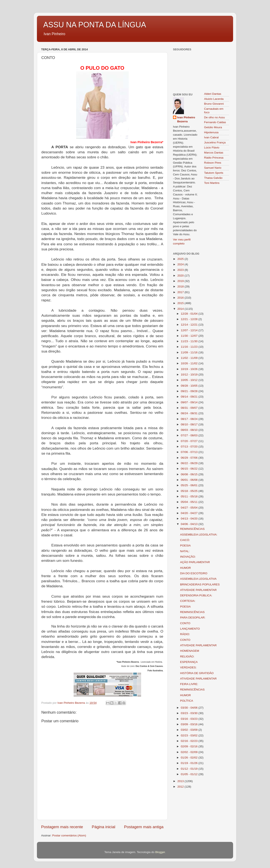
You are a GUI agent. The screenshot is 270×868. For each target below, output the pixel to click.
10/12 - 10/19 (190, 375)
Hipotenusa (211, 132)
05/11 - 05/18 (190, 496)
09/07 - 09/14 (190, 402)
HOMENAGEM (190, 651)
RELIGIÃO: (187, 656)
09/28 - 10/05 (190, 386)
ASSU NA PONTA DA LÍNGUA (95, 25)
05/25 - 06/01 (190, 485)
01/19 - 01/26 (190, 763)
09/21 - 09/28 (190, 391)
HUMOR (186, 568)
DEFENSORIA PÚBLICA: (196, 595)
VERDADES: (188, 667)
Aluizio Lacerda (214, 99)
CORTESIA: (188, 601)
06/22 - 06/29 (190, 463)
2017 (181, 292)
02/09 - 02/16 (190, 746)
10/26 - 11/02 (190, 363)
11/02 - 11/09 (190, 358)
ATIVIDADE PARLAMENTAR (198, 590)
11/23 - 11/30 (190, 341)
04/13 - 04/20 (190, 519)
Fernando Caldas (215, 122)
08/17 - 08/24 (190, 419)
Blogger (160, 852)
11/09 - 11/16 (190, 352)
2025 (181, 259)
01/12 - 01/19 (190, 769)
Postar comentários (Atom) (69, 835)
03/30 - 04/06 (190, 708)
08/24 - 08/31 (190, 413)
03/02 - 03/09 (190, 730)
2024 (181, 264)
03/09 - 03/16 (190, 724)
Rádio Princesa (214, 158)
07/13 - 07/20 (190, 447)
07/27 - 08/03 (190, 435)
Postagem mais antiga (144, 827)
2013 (181, 781)
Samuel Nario (213, 168)
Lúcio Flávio (212, 148)
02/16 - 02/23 (190, 741)
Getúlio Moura (213, 127)
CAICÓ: (185, 540)
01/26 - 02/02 (190, 758)
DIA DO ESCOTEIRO (194, 573)
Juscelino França (215, 142)
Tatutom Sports (214, 173)
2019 (181, 281)
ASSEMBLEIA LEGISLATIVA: (199, 535)
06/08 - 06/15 (190, 474)
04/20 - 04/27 (190, 513)
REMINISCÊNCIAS (192, 529)
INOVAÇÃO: (188, 557)
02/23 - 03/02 (190, 735)
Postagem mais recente (62, 827)
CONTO (185, 623)
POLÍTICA (187, 701)
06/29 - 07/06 (190, 458)
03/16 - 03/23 (190, 719)
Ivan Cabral (211, 137)
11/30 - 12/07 (190, 336)
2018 (181, 286)
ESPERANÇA (189, 662)
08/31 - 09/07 (190, 408)
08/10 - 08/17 (190, 424)
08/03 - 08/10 (190, 430)
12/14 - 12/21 (190, 325)
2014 (181, 309)
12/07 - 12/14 (190, 330)
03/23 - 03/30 (190, 713)
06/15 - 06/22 (190, 469)
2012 (181, 787)
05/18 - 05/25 (190, 491)
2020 (181, 276)
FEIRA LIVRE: (189, 684)
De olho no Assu (215, 117)
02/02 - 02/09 (190, 752)
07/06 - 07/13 (190, 452)
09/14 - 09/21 (190, 397)
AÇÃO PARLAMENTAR (195, 562)
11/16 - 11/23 (190, 347)
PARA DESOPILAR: (193, 618)
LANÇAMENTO (190, 629)
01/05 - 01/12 (190, 774)
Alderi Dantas (213, 94)
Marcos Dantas (214, 153)
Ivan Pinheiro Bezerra (186, 119)
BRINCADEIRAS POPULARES (200, 584)
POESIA (185, 546)
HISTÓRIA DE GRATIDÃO (197, 673)
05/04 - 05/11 (190, 502)
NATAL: (185, 551)
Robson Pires (213, 163)
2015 (181, 303)
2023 (181, 270)
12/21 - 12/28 (190, 319)
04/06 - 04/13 (190, 524)
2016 (181, 298)
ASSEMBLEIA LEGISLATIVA (198, 579)
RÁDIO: (185, 634)
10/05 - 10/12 (190, 380)
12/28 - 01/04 (190, 314)
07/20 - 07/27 (190, 441)
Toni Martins (212, 183)
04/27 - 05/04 (190, 508)
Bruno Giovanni (214, 104)
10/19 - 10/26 (190, 369)
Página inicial (103, 827)
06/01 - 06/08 (190, 480)
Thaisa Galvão (213, 178)
